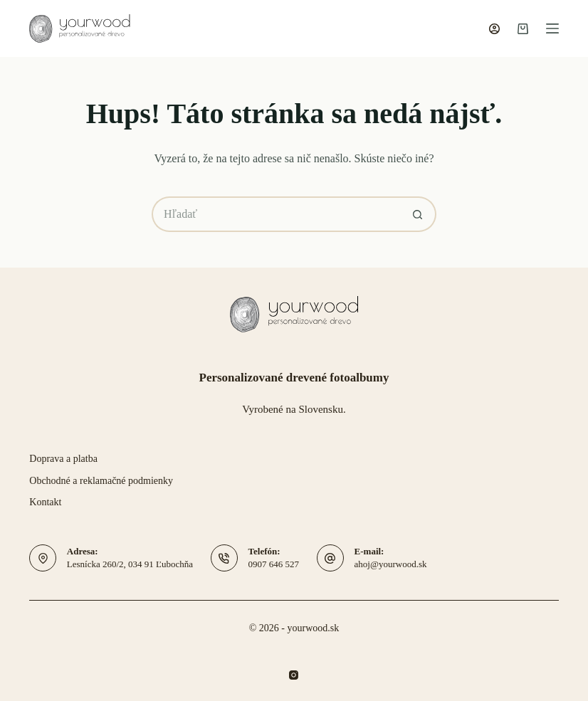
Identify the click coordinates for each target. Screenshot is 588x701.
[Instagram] (294, 675)
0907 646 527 (274, 564)
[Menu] (552, 28)
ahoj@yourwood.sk (391, 564)
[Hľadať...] (276, 214)
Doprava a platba (63, 459)
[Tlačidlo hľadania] (419, 214)
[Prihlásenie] (494, 29)
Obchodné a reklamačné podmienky (101, 481)
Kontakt (45, 502)
